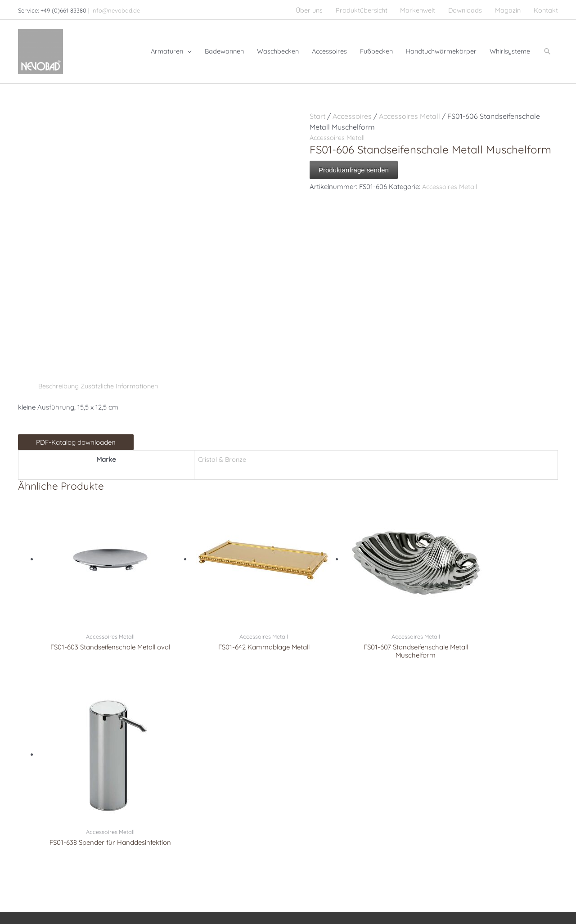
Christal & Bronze (322, 762)
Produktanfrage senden (354, 164)
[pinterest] (42, 823)
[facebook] (26, 823)
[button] (547, 48)
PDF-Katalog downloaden (76, 436)
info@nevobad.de (116, 9)
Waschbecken (178, 773)
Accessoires (352, 110)
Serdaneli (310, 773)
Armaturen (173, 762)
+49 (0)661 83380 (66, 773)
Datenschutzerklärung (430, 887)
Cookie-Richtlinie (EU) (524, 899)
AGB (551, 887)
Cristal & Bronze (220, 453)
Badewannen (176, 784)
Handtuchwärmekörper (191, 805)
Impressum (369, 887)
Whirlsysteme (178, 794)
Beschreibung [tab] (60, 380)
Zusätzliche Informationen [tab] (123, 380)
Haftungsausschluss (505, 887)
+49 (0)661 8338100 (59, 784)
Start (317, 110)
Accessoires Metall (409, 110)
